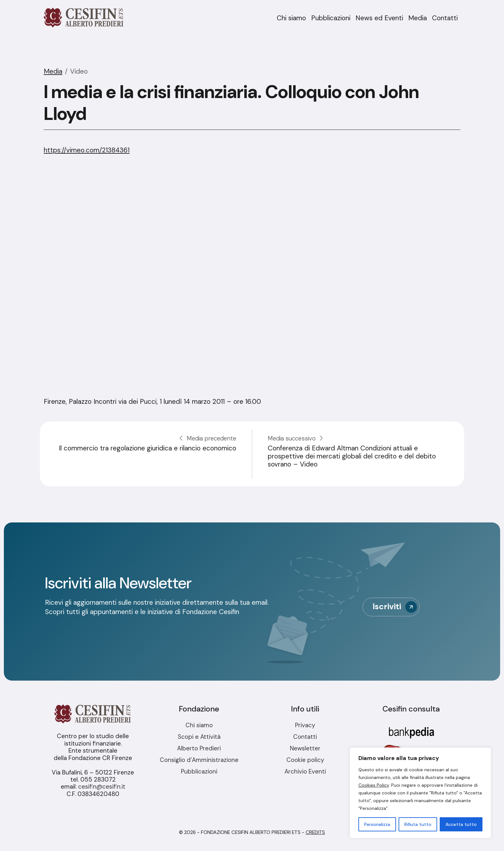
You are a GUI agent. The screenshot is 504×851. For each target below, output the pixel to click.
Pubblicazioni (331, 18)
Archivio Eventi (305, 771)
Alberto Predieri (199, 748)
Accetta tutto (461, 824)
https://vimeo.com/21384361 (87, 150)
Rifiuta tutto (418, 824)
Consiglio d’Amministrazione (199, 760)
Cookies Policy (374, 785)
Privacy (305, 725)
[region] (420, 793)
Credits (315, 832)
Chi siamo (291, 18)
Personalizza (377, 824)
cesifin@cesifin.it (102, 787)
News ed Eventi (379, 18)
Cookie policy (305, 760)
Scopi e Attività (199, 737)
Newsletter (305, 748)
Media (418, 18)
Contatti (445, 18)
